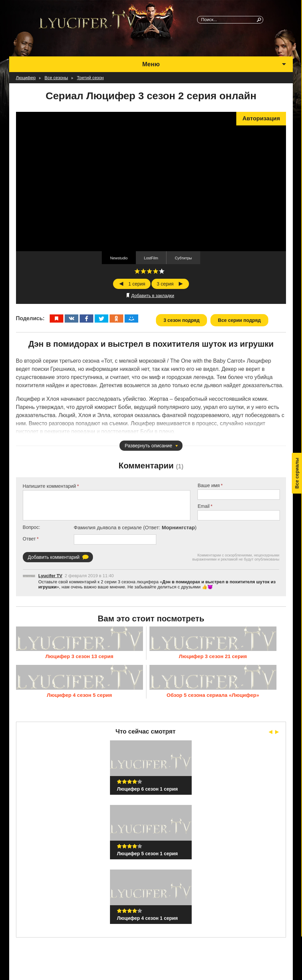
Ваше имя (209, 485)
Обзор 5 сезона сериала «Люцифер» (213, 694)
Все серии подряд (239, 320)
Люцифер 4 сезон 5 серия (79, 694)
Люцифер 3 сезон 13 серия (79, 656)
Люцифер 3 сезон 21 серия (213, 656)
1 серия (137, 284)
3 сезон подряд (181, 320)
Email (203, 506)
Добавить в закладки (153, 296)
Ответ (29, 539)
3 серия (165, 284)
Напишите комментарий (50, 486)
